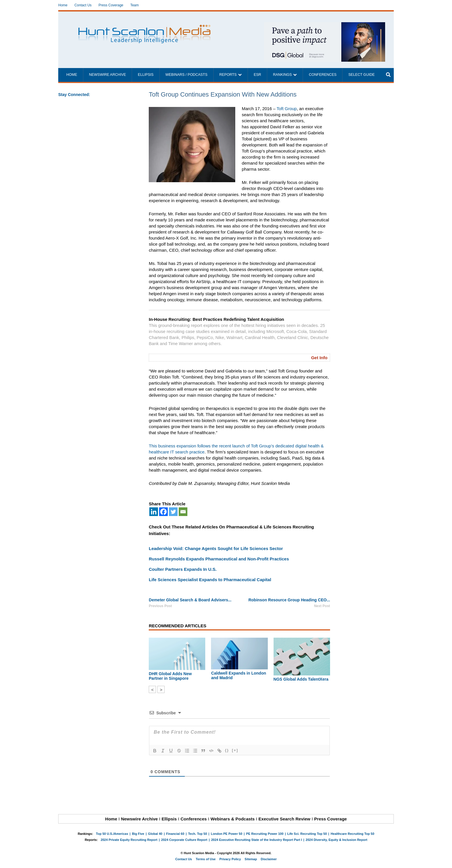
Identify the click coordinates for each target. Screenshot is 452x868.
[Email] (183, 512)
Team (134, 5)
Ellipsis (146, 75)
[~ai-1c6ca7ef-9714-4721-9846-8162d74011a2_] (325, 25)
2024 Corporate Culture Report (184, 840)
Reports (228, 75)
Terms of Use (206, 859)
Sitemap (251, 859)
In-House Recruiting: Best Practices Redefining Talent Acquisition (216, 319)
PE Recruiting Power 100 (265, 834)
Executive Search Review (285, 819)
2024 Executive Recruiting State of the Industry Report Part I (256, 840)
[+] (235, 750)
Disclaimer (269, 859)
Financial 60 (175, 834)
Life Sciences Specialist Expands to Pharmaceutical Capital (210, 580)
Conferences (323, 75)
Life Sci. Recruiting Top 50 (307, 834)
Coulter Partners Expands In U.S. (183, 569)
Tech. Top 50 (197, 834)
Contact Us (83, 5)
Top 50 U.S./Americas (112, 834)
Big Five (138, 834)
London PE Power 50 (226, 834)
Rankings (282, 75)
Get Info (319, 358)
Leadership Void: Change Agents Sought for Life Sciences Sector (216, 548)
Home (63, 5)
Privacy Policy (230, 859)
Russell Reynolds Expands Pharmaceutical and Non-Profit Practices (219, 559)
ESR (257, 75)
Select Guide (361, 75)
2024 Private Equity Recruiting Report (129, 840)
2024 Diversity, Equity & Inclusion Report (336, 840)
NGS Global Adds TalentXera (301, 679)
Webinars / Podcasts (187, 75)
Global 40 (155, 834)
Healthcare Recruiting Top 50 (352, 834)
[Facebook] (163, 512)
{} (227, 750)
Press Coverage (111, 5)
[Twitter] (173, 512)
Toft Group (287, 109)
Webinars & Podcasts (232, 819)
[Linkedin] (154, 512)
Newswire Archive (108, 75)
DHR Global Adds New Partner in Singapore (170, 676)
